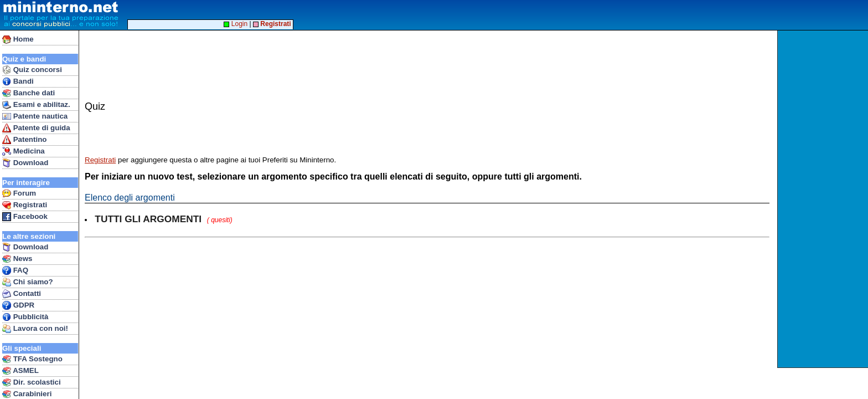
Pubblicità (25, 317)
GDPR (18, 305)
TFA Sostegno (32, 359)
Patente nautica (35, 116)
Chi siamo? (28, 282)
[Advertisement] (824, 199)
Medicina (24, 151)
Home (18, 39)
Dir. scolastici (32, 382)
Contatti (22, 294)
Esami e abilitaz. (36, 105)
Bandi (18, 81)
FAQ (15, 270)
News (17, 259)
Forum (19, 193)
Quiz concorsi (32, 70)
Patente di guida (36, 128)
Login (236, 24)
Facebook (25, 217)
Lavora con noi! (35, 329)
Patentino (24, 140)
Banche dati (29, 93)
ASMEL (20, 371)
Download (25, 163)
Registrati (25, 205)
